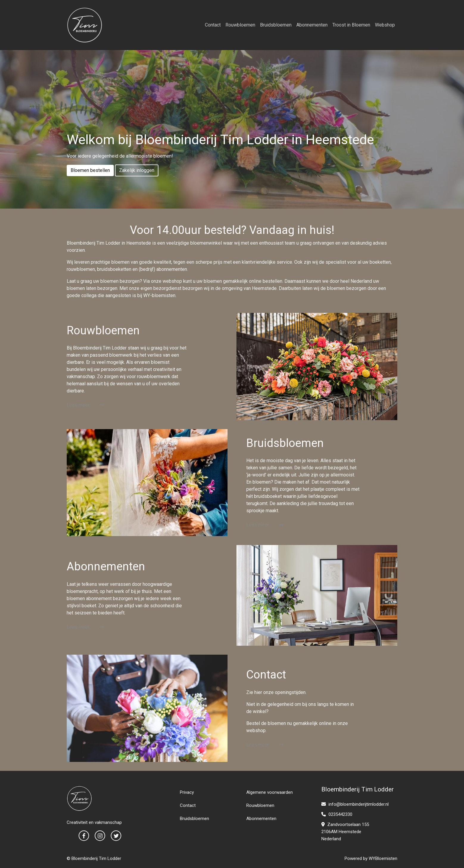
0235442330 (337, 814)
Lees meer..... (85, 405)
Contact (213, 25)
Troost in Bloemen (351, 25)
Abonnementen (312, 25)
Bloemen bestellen (90, 170)
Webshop (385, 25)
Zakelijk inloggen (137, 170)
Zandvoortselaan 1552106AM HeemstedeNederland (345, 832)
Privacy (187, 792)
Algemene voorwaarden (270, 792)
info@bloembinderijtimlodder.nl (355, 804)
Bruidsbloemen (276, 25)
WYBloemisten (383, 858)
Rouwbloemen (240, 25)
